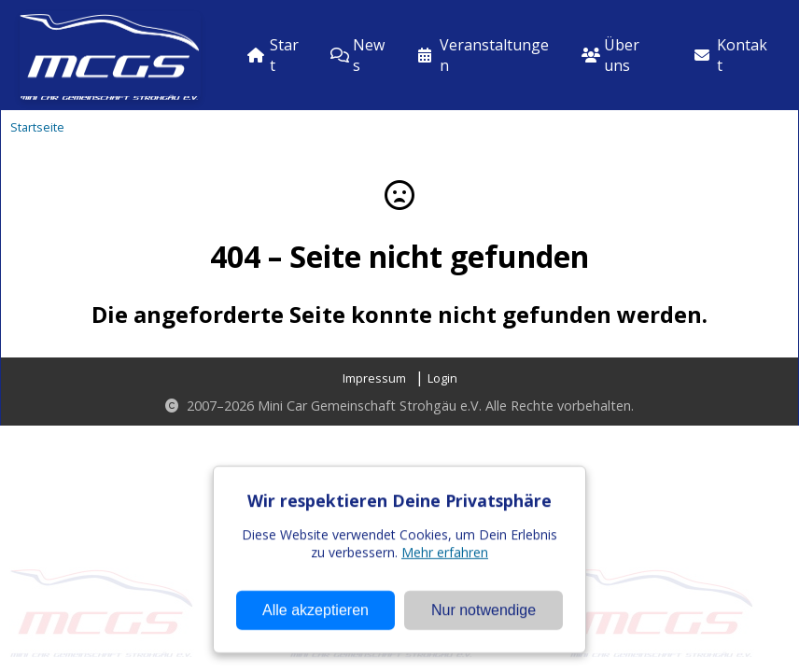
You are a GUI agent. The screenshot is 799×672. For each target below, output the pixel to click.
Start (273, 55)
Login (442, 378)
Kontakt (731, 55)
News (357, 55)
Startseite (37, 127)
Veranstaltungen (484, 55)
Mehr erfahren (445, 596)
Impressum (374, 378)
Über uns (610, 55)
